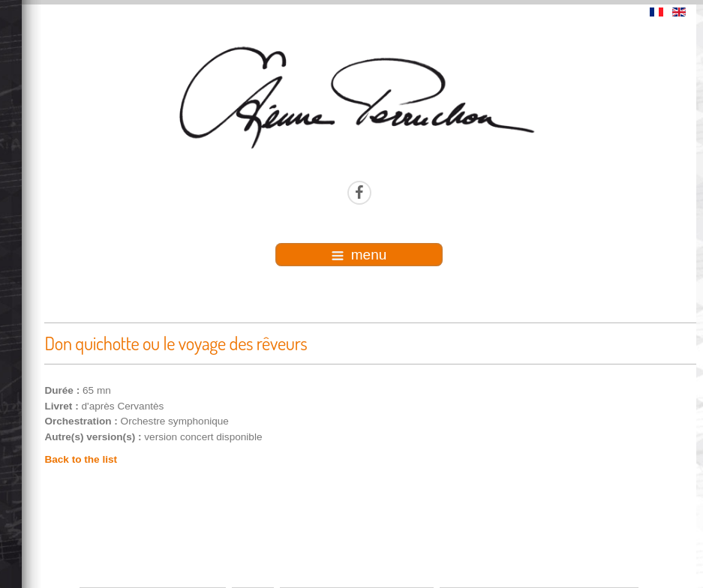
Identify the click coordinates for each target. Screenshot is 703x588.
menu (359, 255)
